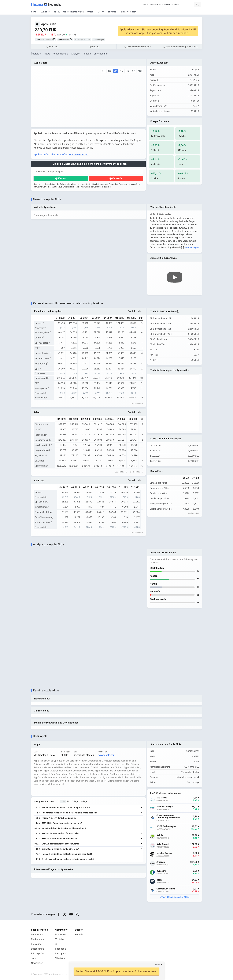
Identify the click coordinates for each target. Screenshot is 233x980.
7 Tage (75, 801)
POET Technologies (166, 826)
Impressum (37, 935)
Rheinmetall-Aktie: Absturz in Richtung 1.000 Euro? (66, 808)
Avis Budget (163, 844)
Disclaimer (37, 944)
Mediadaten (37, 939)
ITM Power (162, 798)
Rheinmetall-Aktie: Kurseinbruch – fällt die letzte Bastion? (69, 813)
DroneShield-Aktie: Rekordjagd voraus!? (61, 849)
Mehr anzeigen (192, 247)
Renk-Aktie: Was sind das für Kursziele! (60, 833)
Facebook (60, 949)
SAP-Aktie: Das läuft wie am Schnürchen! (61, 844)
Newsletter (37, 963)
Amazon (161, 862)
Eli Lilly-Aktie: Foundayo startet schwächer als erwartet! (68, 859)
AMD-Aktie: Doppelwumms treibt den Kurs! (62, 823)
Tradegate (72, 35)
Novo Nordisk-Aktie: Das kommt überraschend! (64, 828)
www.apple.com (107, 755)
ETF (100, 12)
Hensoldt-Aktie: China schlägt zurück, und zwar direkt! (67, 854)
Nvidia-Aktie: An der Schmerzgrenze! (59, 818)
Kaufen (62, 178)
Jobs (34, 958)
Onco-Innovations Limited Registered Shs (168, 817)
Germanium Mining (166, 889)
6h (58, 801)
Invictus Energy (164, 853)
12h (63, 801)
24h (68, 801)
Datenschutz (38, 949)
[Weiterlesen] (141, 808)
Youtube (60, 939)
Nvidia (160, 835)
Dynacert (161, 871)
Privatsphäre (38, 954)
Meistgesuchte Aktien (73, 12)
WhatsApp (61, 958)
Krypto (90, 12)
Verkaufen (118, 178)
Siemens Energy (165, 807)
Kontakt (79, 935)
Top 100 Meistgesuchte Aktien (176, 897)
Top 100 (56, 12)
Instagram (61, 954)
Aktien (44, 12)
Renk (159, 880)
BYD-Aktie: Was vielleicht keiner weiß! (60, 839)
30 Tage (84, 801)
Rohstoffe (111, 12)
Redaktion (61, 935)
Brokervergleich (129, 12)
